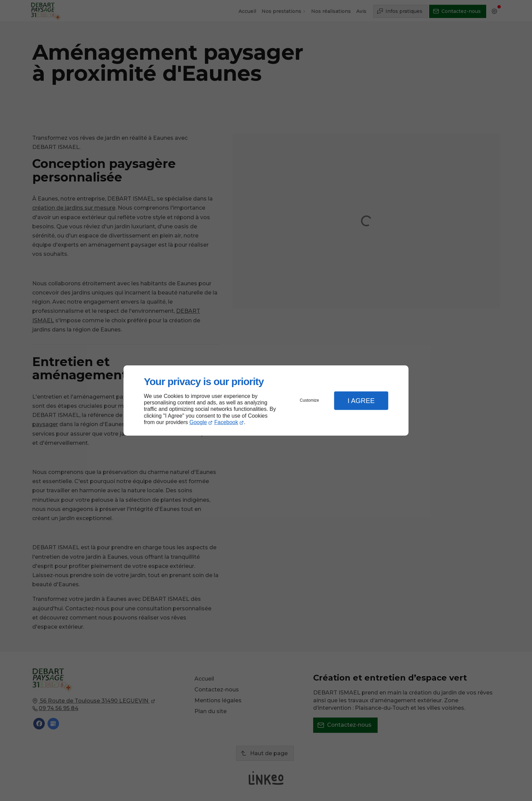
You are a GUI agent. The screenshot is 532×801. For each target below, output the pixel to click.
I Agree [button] (361, 401)
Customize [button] (310, 400)
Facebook (226, 422)
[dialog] (266, 400)
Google (198, 422)
